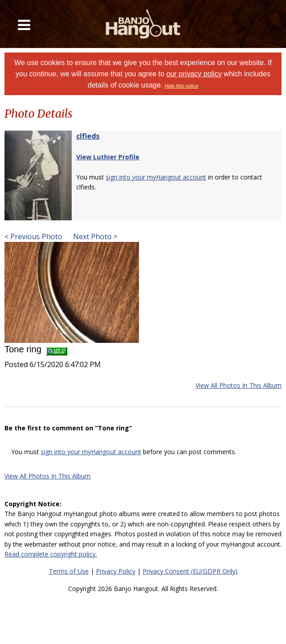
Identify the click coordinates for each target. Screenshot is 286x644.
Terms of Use (69, 571)
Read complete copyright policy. (51, 554)
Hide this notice (181, 86)
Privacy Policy (116, 571)
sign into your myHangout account (156, 177)
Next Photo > (94, 237)
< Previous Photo (33, 237)
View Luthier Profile (108, 157)
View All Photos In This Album (238, 385)
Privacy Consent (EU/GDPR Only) (190, 571)
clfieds (88, 136)
